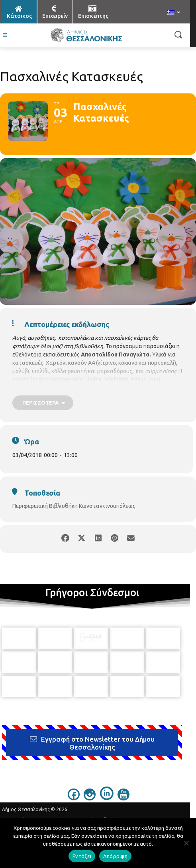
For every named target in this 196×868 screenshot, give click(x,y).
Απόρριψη (115, 856)
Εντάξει (82, 856)
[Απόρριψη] (186, 843)
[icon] (74, 783)
